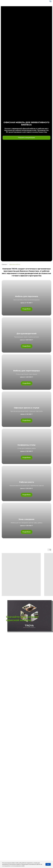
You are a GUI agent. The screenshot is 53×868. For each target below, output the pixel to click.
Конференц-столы (26, 445)
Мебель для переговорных (27, 371)
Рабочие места (27, 482)
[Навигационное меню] (50, 1)
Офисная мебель (15, 264)
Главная (4, 264)
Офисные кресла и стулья (27, 408)
